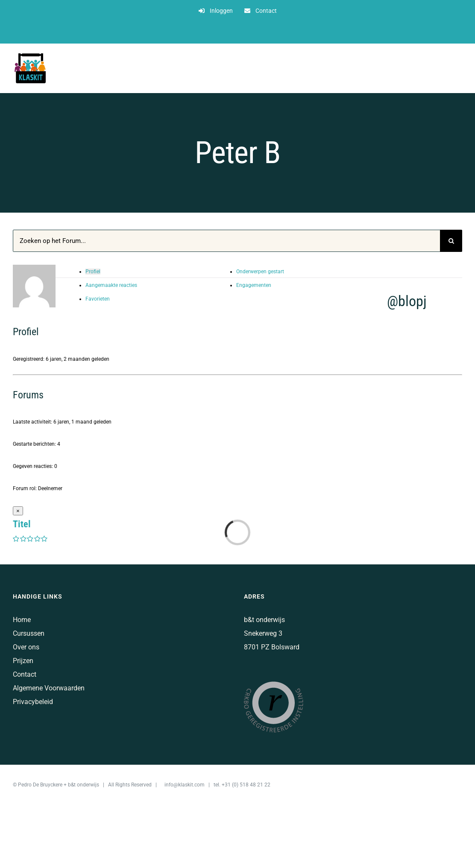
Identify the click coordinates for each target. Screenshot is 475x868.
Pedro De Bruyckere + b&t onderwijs (59, 785)
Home (22, 620)
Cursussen (29, 633)
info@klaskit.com (185, 785)
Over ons (26, 647)
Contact (25, 674)
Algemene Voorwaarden (49, 688)
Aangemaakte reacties (111, 285)
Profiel (93, 272)
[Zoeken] (451, 241)
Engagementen (254, 285)
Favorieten (98, 299)
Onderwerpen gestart (260, 272)
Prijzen (23, 661)
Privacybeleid (33, 702)
